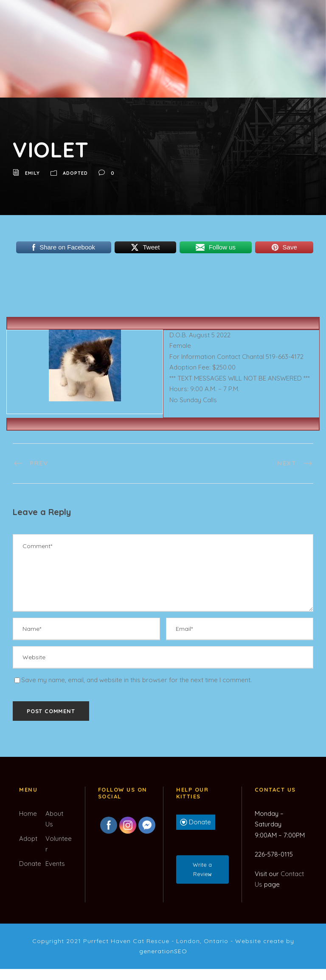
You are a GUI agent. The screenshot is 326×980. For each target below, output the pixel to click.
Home (28, 813)
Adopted (75, 173)
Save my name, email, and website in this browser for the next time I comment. (136, 680)
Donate (30, 864)
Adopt (28, 839)
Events (55, 864)
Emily (32, 173)
